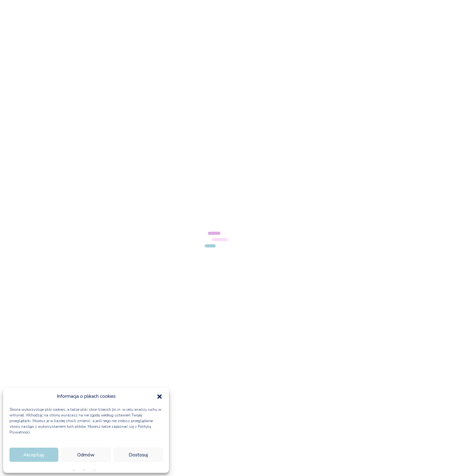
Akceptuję (34, 455)
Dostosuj (138, 455)
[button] (160, 397)
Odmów (86, 455)
